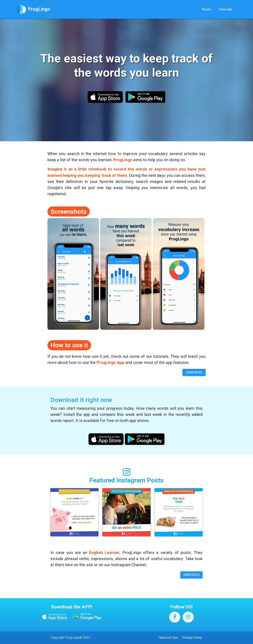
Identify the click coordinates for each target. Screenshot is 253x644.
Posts (206, 10)
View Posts (191, 575)
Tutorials (226, 10)
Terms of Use (168, 638)
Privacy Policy (192, 638)
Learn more (194, 372)
